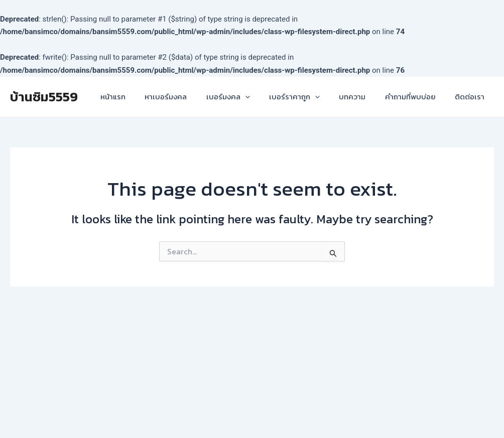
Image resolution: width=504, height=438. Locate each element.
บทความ (363, 97)
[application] (264, 97)
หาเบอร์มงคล (189, 97)
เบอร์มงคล (247, 97)
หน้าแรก (140, 97)
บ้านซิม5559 (44, 97)
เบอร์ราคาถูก (309, 97)
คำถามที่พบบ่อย (416, 97)
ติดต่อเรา (472, 97)
